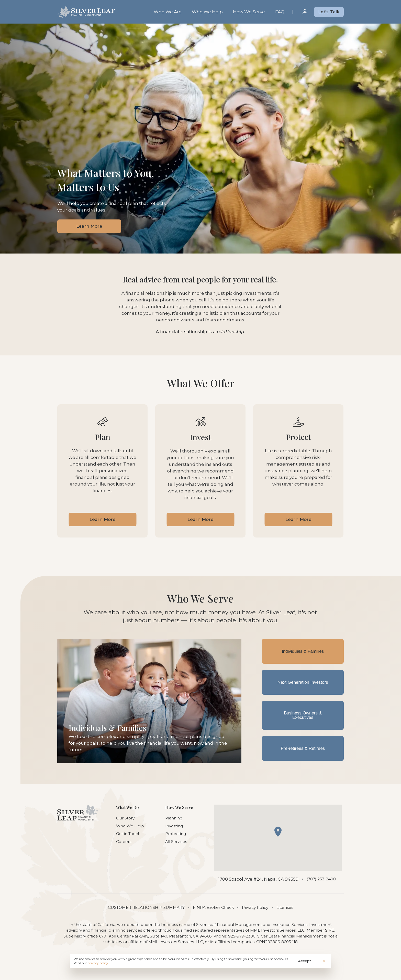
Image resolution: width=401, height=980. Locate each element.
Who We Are (168, 12)
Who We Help (207, 12)
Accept (305, 961)
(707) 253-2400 (321, 879)
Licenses (285, 907)
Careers (124, 842)
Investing (174, 826)
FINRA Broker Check (213, 907)
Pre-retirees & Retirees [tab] (303, 749)
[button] (278, 832)
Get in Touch (128, 834)
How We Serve (249, 12)
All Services (176, 842)
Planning (174, 818)
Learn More (89, 226)
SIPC (330, 930)
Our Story (125, 818)
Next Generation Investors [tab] (303, 682)
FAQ (280, 12)
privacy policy (98, 963)
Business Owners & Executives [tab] (303, 715)
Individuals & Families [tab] (303, 651)
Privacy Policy (255, 907)
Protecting (176, 834)
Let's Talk (329, 12)
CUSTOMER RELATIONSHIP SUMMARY (146, 907)
